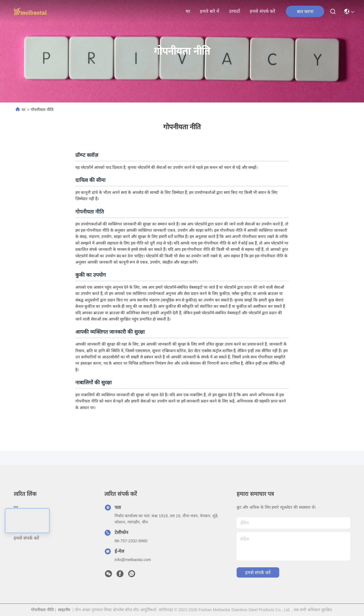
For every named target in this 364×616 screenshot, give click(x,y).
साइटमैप (64, 610)
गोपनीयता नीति (42, 610)
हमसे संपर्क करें (262, 11)
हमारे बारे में (210, 11)
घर (188, 11)
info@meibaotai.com (133, 560)
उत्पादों (234, 11)
